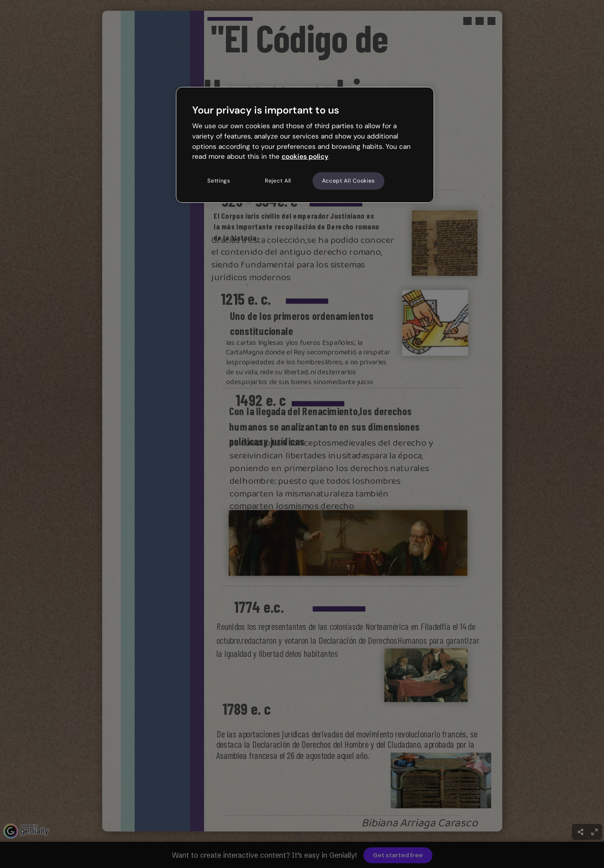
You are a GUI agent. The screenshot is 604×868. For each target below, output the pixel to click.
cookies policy (305, 156)
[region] (305, 145)
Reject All (278, 181)
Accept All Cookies (349, 181)
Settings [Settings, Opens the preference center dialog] (219, 181)
